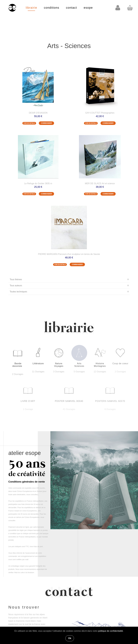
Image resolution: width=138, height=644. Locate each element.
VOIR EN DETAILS (29, 123)
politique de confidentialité (111, 631)
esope (88, 8)
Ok (70, 638)
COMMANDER (46, 123)
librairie (31, 8)
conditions (51, 8)
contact (71, 8)
